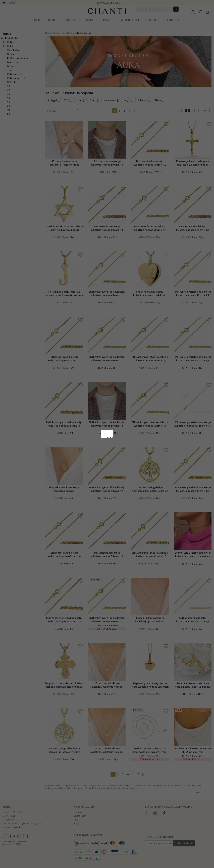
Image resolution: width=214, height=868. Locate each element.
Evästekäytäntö (118, 437)
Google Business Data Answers (107, 446)
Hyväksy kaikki (107, 454)
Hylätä (92, 461)
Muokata (122, 461)
